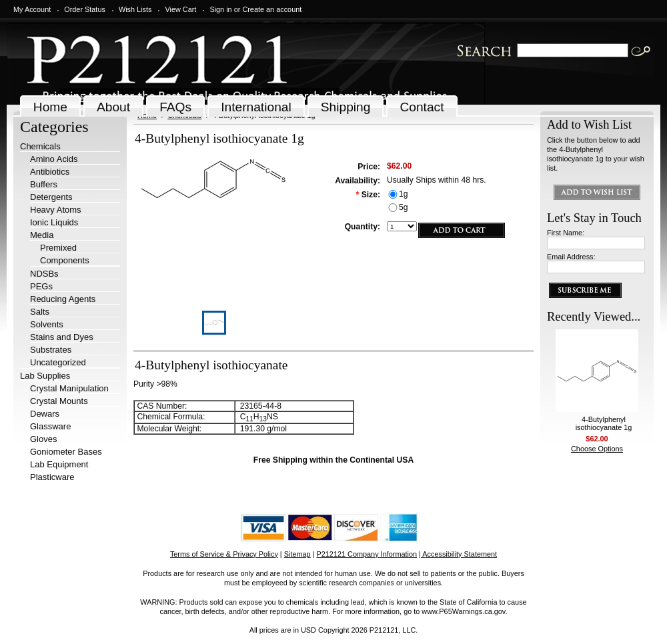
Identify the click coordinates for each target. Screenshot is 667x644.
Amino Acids (54, 159)
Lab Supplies (45, 376)
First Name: (566, 233)
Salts (40, 312)
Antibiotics (50, 172)
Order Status (85, 9)
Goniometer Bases (66, 452)
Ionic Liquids (54, 222)
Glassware (50, 426)
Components (65, 260)
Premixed (58, 248)
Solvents (47, 324)
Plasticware (52, 477)
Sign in (220, 9)
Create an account (272, 9)
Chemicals (40, 146)
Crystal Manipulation (69, 388)
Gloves (43, 439)
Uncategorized (58, 362)
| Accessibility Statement (458, 554)
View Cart (180, 9)
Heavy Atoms (56, 210)
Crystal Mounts (59, 401)
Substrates (51, 350)
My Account (32, 9)
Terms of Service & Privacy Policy (224, 554)
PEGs (41, 286)
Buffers (44, 184)
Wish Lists (135, 9)
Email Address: (571, 257)
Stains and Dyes (62, 337)
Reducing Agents (63, 299)
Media (42, 235)
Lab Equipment (59, 464)
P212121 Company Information (367, 554)
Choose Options (597, 449)
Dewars (45, 414)
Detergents (51, 197)
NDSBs (44, 274)
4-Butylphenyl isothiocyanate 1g (604, 423)
